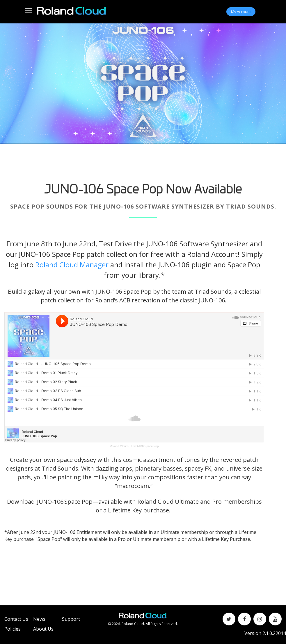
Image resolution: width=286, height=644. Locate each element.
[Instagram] (260, 619)
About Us (43, 629)
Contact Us (16, 619)
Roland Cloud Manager (72, 264)
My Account (241, 12)
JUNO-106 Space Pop (144, 446)
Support (71, 619)
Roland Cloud (119, 446)
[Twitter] (229, 619)
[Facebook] (244, 619)
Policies (13, 629)
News (39, 619)
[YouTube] (275, 619)
